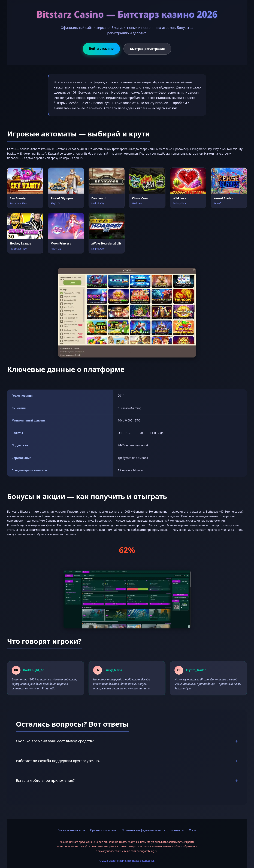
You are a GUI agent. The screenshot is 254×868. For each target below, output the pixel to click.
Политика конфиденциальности (144, 830)
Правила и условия (103, 830)
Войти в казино (101, 48)
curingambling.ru (147, 851)
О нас (193, 830)
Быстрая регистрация (147, 49)
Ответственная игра (71, 830)
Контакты (177, 830)
